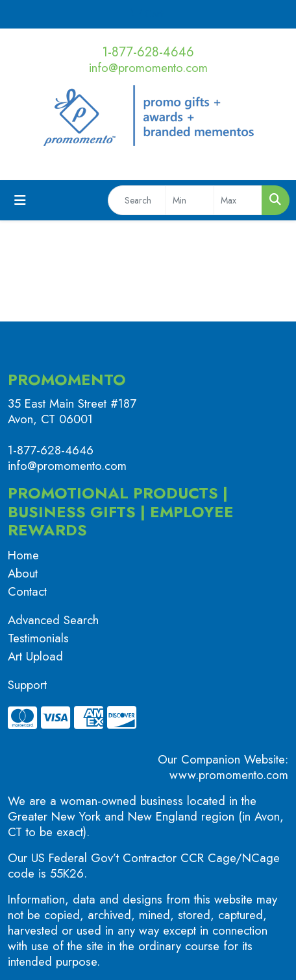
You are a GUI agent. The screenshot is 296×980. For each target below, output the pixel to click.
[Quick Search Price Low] (190, 200)
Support (27, 685)
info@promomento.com (148, 68)
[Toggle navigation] (20, 201)
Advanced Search (53, 620)
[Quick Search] (137, 200)
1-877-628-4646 (148, 52)
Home (23, 555)
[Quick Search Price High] (238, 200)
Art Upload (35, 656)
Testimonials (38, 638)
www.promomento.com (229, 775)
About (23, 573)
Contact (27, 591)
